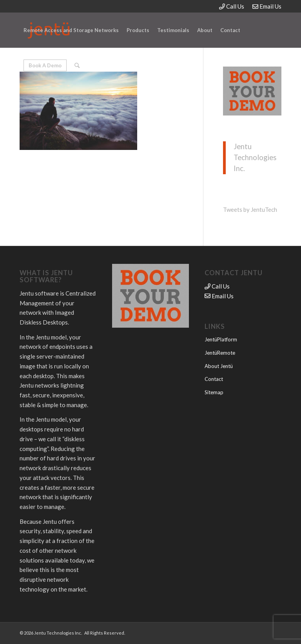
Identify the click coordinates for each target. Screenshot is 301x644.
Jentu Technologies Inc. (255, 157)
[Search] (77, 65)
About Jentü (219, 366)
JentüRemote (220, 353)
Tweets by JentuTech (250, 209)
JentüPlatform (221, 339)
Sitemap (214, 392)
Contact (214, 379)
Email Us (267, 6)
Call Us (232, 6)
